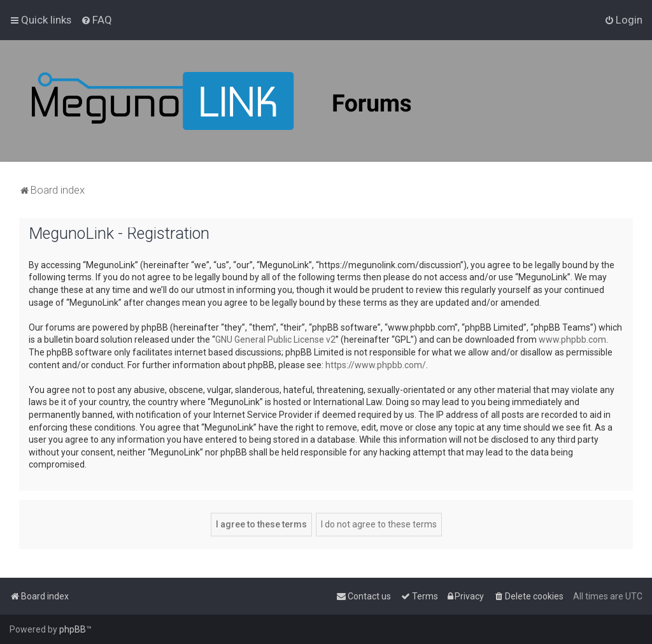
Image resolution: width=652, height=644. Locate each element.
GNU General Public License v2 (275, 340)
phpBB (73, 629)
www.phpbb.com (572, 340)
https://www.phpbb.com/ (376, 365)
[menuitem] (96, 20)
